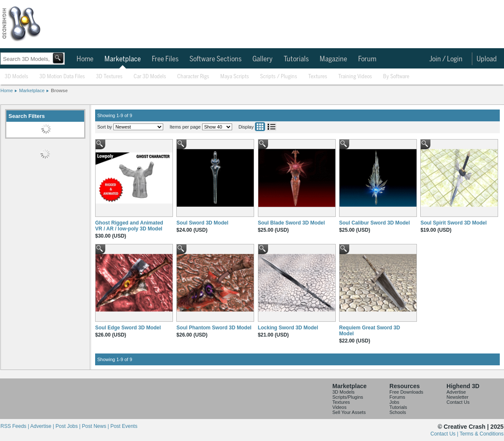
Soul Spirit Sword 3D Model (453, 223)
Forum (367, 59)
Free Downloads (406, 392)
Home (85, 59)
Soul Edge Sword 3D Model (128, 328)
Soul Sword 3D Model (202, 223)
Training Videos (355, 77)
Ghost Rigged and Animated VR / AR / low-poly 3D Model (129, 226)
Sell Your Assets (349, 412)
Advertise (456, 392)
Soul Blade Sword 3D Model (292, 223)
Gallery (263, 59)
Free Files (165, 59)
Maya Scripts (235, 77)
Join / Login (446, 59)
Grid (260, 127)
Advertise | (43, 426)
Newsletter (457, 397)
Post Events (124, 426)
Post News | (96, 426)
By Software (396, 77)
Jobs (394, 402)
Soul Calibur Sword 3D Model (374, 223)
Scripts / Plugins (279, 77)
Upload (487, 59)
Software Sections (215, 59)
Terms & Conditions (482, 434)
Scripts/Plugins (348, 397)
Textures (318, 77)
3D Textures (109, 77)
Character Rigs (193, 77)
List (271, 127)
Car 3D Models (150, 77)
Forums (397, 397)
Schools (398, 412)
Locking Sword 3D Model (288, 328)
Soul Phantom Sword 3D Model (214, 328)
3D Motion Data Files (62, 77)
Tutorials (296, 59)
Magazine (333, 59)
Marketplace (123, 59)
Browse (59, 90)
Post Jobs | (68, 426)
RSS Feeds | (15, 426)
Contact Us (458, 402)
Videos (339, 407)
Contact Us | (445, 434)
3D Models (16, 77)
